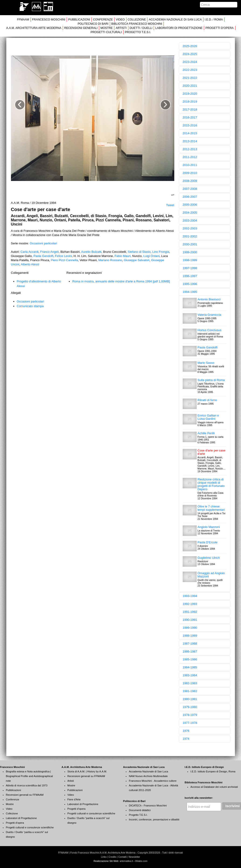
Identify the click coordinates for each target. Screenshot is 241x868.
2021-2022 (190, 78)
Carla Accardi (30, 252)
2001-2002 (190, 236)
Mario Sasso (206, 363)
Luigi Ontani (151, 256)
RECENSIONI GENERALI (81, 28)
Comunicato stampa (30, 306)
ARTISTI (121, 28)
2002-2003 (190, 228)
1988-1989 (190, 636)
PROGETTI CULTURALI (106, 32)
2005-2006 (190, 205)
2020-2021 (190, 86)
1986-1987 (190, 651)
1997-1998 (190, 268)
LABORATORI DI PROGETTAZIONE (179, 28)
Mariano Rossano (110, 260)
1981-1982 (190, 691)
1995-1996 (190, 284)
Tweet (170, 205)
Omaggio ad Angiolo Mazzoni (211, 575)
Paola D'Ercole (208, 542)
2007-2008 (190, 189)
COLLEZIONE (137, 20)
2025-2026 (190, 46)
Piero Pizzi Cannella (64, 260)
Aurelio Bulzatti (91, 252)
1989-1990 (190, 628)
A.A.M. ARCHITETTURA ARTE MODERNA (34, 28)
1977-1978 (190, 723)
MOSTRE (107, 28)
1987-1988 (190, 644)
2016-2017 (190, 117)
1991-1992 (190, 612)
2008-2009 (190, 181)
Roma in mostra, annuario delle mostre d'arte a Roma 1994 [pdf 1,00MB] (121, 281)
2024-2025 (190, 54)
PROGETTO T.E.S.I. (138, 32)
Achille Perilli (206, 433)
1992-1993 (190, 604)
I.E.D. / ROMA (214, 20)
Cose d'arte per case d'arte (212, 452)
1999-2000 (190, 252)
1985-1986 (190, 659)
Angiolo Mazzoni (209, 527)
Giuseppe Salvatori (137, 260)
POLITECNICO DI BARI (93, 24)
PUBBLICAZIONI (79, 20)
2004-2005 (190, 213)
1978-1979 (190, 715)
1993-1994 (190, 596)
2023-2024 (190, 62)
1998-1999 (190, 260)
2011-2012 (190, 157)
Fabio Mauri (123, 256)
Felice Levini (63, 256)
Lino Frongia (161, 252)
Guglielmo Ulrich (209, 558)
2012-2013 (190, 149)
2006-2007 (190, 197)
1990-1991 (190, 620)
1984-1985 (190, 667)
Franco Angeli (49, 252)
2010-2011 (190, 165)
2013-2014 (190, 141)
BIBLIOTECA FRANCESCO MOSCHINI (137, 24)
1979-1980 (190, 707)
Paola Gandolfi (43, 256)
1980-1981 (190, 699)
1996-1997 (190, 276)
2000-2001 (190, 244)
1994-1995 (190, 292)
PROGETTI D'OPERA (220, 28)
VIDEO (120, 20)
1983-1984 (190, 675)
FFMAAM (23, 20)
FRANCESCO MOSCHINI (49, 20)
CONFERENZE (103, 20)
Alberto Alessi (30, 264)
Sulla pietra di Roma (211, 380)
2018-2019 (190, 102)
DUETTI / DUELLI (141, 28)
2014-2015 (190, 133)
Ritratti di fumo (207, 400)
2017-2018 (190, 109)
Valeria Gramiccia (210, 315)
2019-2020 (190, 94)
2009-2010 (190, 173)
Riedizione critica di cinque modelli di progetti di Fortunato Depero (211, 484)
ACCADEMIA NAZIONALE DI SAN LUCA (175, 20)
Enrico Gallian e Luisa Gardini (208, 417)
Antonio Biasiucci (209, 299)
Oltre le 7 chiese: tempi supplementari (211, 508)
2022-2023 (190, 70)
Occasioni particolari (43, 243)
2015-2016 (190, 125)
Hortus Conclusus (210, 330)
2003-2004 (190, 220)
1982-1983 (190, 683)
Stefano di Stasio (139, 252)
